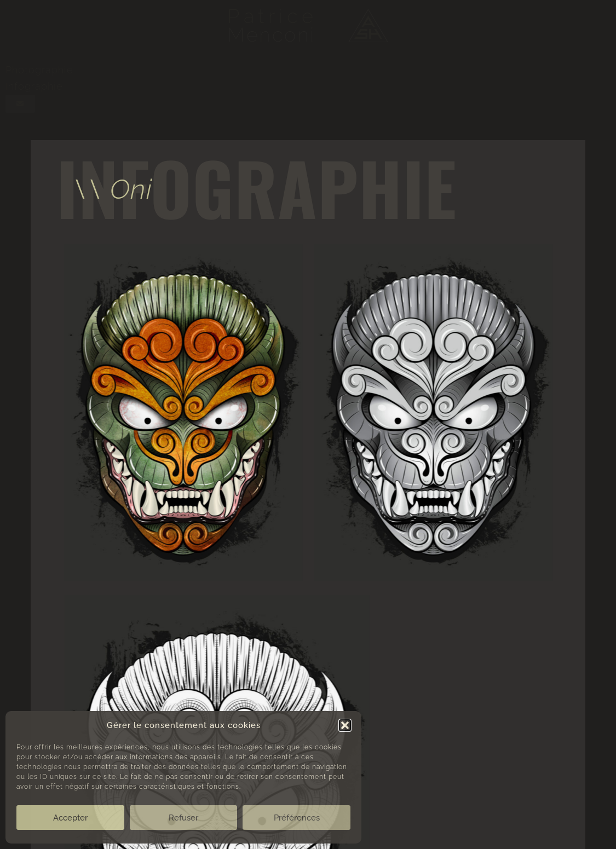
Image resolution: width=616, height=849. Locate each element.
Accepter (70, 818)
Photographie (39, 70)
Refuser (183, 818)
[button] (345, 725)
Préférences (297, 818)
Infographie (34, 86)
